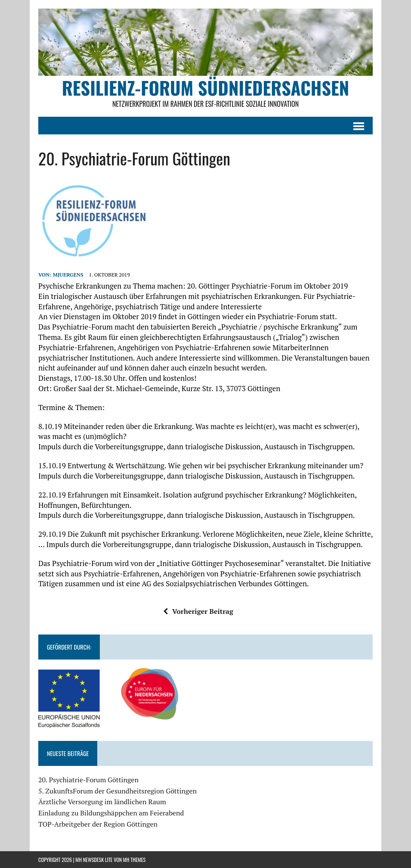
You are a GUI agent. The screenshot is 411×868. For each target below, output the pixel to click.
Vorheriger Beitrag (198, 611)
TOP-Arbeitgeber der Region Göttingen (98, 824)
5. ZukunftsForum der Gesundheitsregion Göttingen (117, 791)
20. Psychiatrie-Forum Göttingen (88, 780)
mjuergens (68, 275)
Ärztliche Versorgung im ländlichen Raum (102, 802)
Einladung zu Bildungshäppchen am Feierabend (111, 813)
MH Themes (134, 860)
